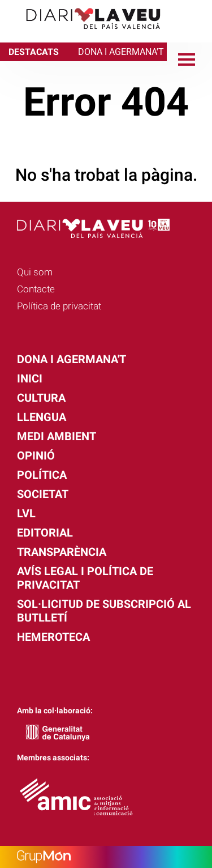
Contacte (36, 289)
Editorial (45, 533)
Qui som (35, 272)
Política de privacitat (59, 306)
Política (42, 475)
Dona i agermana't (72, 359)
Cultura (41, 398)
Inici (30, 378)
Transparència (62, 552)
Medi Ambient (57, 436)
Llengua (42, 417)
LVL (26, 513)
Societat (43, 494)
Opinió (36, 456)
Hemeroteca (53, 637)
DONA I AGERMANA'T (121, 52)
